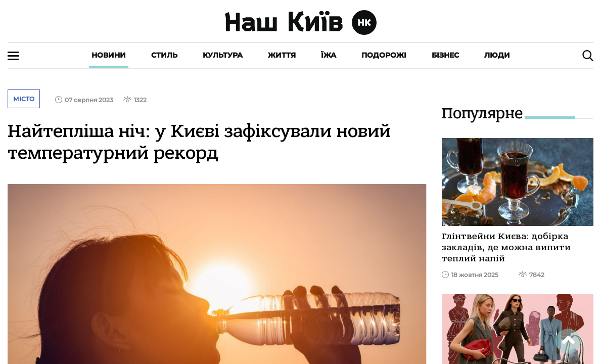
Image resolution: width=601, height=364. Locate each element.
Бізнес (445, 55)
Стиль (164, 55)
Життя (282, 55)
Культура (223, 55)
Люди (497, 55)
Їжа (329, 55)
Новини (109, 55)
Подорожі (384, 55)
